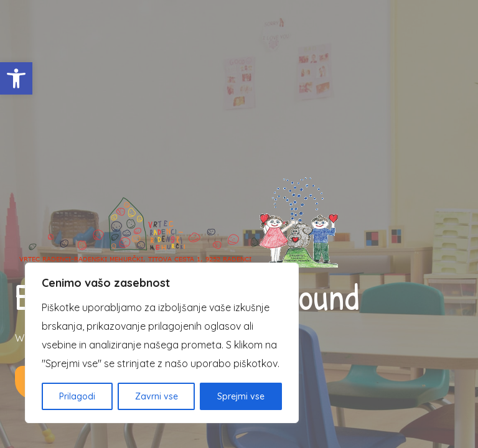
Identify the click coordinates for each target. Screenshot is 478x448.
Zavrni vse (157, 396)
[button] (16, 78)
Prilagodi (77, 396)
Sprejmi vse (241, 396)
